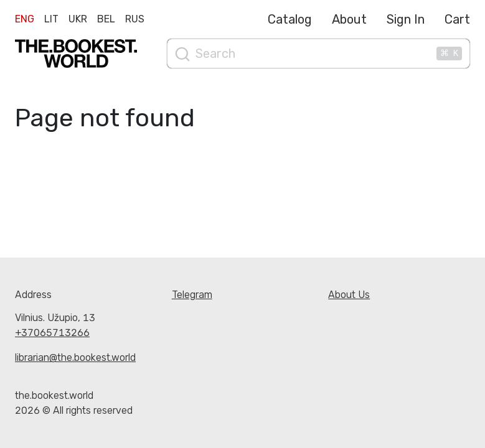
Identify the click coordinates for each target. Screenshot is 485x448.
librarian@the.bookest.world (75, 357)
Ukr (78, 19)
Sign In (406, 19)
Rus (135, 19)
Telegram (192, 295)
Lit (51, 19)
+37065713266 (52, 333)
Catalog (290, 19)
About (349, 19)
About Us (349, 295)
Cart (457, 19)
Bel (106, 19)
